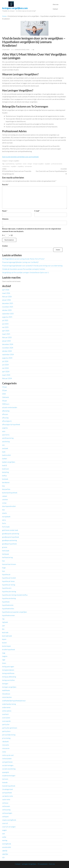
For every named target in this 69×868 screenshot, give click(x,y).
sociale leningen (8, 765)
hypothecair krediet (9, 578)
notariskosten (7, 697)
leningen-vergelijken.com (15, 8)
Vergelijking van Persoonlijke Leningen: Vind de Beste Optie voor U (26, 272)
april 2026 (6, 290)
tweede (5, 782)
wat (3, 834)
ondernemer (6, 707)
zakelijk (5, 851)
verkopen (5, 817)
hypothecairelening (9, 598)
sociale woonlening (9, 769)
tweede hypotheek (9, 786)
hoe (3, 561)
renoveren (6, 748)
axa (3, 445)
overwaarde (6, 721)
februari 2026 (7, 297)
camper (5, 496)
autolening (6, 441)
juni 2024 (5, 365)
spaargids (6, 772)
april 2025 (6, 331)
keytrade (5, 632)
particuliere (6, 731)
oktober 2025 (7, 310)
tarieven (5, 779)
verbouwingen (7, 813)
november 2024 (8, 348)
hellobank (6, 554)
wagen (4, 830)
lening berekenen (8, 670)
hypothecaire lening (9, 591)
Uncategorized (7, 789)
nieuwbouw (6, 694)
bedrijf (5, 465)
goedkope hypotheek (9, 544)
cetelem (5, 499)
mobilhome (6, 690)
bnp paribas (6, 489)
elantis (5, 513)
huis (4, 571)
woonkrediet (7, 847)
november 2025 (8, 307)
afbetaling (6, 411)
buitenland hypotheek (10, 493)
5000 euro (6, 404)
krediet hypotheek (9, 649)
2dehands (6, 397)
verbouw (5, 803)
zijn (3, 857)
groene (5, 547)
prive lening (6, 738)
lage (4, 660)
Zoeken (5, 246)
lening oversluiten (8, 680)
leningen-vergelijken (22, 50)
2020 (4, 394)
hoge (4, 568)
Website (5, 219)
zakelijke (5, 854)
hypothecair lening (9, 585)
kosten (25, 164)
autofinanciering (8, 438)
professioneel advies (57, 164)
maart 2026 (6, 293)
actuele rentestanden (10, 407)
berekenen (6, 482)
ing (3, 619)
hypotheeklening (10, 164)
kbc (3, 629)
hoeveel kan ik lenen (9, 564)
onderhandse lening (9, 704)
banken (5, 459)
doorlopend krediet (9, 506)
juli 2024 (5, 361)
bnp (3, 486)
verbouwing (6, 810)
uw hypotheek (7, 793)
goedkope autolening (9, 540)
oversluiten (6, 718)
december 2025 (8, 303)
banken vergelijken (9, 462)
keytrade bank (7, 636)
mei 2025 (5, 327)
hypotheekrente (8, 605)
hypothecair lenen (8, 581)
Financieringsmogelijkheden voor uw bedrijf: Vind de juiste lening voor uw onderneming (32, 266)
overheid (5, 714)
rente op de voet (8, 755)
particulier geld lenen (10, 728)
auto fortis (6, 435)
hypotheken (19, 164)
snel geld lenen (7, 762)
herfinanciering (7, 557)
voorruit (5, 823)
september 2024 (8, 354)
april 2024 (6, 371)
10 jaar (5, 387)
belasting (5, 472)
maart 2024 (6, 375)
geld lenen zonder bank (10, 530)
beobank (5, 479)
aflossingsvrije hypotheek (11, 424)
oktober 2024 (7, 351)
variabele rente (8, 796)
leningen (30, 164)
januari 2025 (6, 341)
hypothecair (6, 574)
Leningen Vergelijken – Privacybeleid (35, 864)
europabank (6, 517)
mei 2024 (5, 368)
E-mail (37, 211)
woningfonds (7, 844)
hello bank (6, 551)
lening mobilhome (8, 673)
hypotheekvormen (8, 615)
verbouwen (6, 806)
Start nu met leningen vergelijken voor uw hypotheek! (20, 157)
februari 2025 (7, 337)
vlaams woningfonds (9, 820)
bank (4, 452)
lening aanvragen (8, 667)
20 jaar (5, 390)
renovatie (6, 745)
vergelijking (20, 166)
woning (5, 840)
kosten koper (7, 646)
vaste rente (6, 799)
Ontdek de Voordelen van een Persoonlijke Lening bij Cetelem (24, 269)
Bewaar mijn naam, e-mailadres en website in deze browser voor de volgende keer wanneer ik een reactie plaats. (32, 230)
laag (4, 653)
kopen (4, 639)
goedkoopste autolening (11, 534)
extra (4, 520)
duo (3, 510)
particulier (6, 724)
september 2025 (8, 314)
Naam (5, 211)
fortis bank (6, 527)
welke (4, 837)
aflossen (5, 414)
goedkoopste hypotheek (11, 537)
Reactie (5, 185)
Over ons (56, 4)
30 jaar (5, 401)
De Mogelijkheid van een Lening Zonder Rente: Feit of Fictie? (23, 259)
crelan (4, 503)
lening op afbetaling (9, 677)
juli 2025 (5, 320)
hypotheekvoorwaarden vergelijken (15, 612)
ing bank (5, 622)
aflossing (5, 418)
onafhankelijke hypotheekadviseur (14, 701)
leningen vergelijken (14, 161)
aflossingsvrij (7, 421)
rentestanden (7, 759)
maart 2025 (6, 334)
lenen (4, 663)
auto (4, 431)
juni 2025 (5, 324)
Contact (55, 9)
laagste (5, 656)
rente (4, 752)
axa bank (5, 448)
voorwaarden (28, 166)
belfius (4, 476)
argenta (5, 428)
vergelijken (14, 166)
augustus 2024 (7, 358)
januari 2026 (6, 300)
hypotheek (6, 602)
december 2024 (8, 344)
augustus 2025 (7, 317)
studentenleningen (9, 776)
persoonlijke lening (9, 735)
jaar (4, 626)
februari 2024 (7, 378)
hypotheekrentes (8, 609)
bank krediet (6, 455)
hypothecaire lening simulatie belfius (15, 595)
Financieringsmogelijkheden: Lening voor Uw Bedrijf (20, 262)
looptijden (47, 164)
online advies (7, 711)
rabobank (5, 741)
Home (4, 16)
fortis (4, 523)
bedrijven (6, 469)
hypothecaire (7, 588)
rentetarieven (6, 166)
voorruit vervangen (9, 827)
